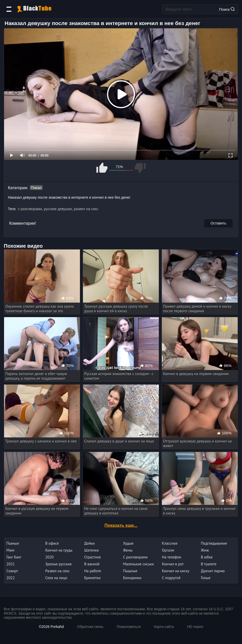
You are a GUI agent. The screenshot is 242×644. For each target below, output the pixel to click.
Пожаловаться (129, 627)
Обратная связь (90, 627)
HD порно (195, 627)
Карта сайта (164, 627)
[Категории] (9, 9)
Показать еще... (121, 525)
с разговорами (30, 209)
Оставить (218, 223)
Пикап (36, 188)
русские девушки (58, 209)
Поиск (227, 9)
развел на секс (86, 209)
